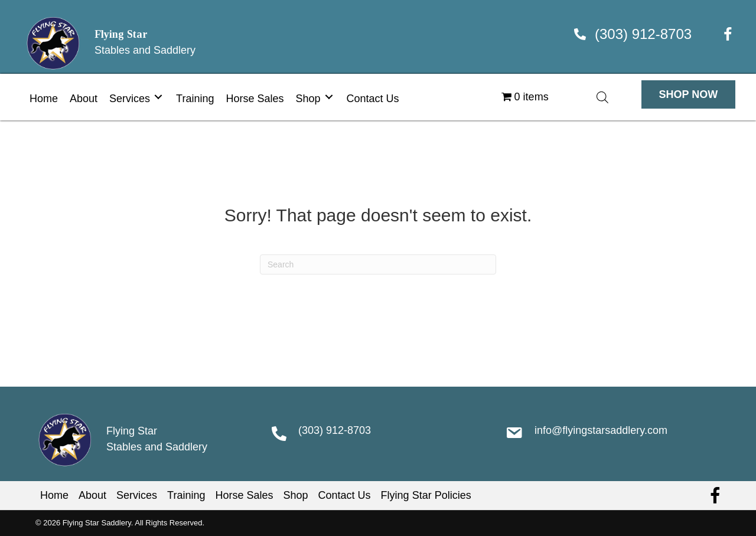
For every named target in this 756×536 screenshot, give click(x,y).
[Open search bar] (602, 97)
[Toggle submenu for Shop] (329, 97)
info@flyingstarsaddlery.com (601, 430)
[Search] (378, 264)
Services (137, 495)
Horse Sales (244, 495)
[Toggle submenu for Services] (158, 97)
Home (54, 495)
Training (186, 495)
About (92, 495)
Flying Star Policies (426, 495)
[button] (689, 95)
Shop (296, 495)
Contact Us (345, 495)
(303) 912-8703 (643, 34)
